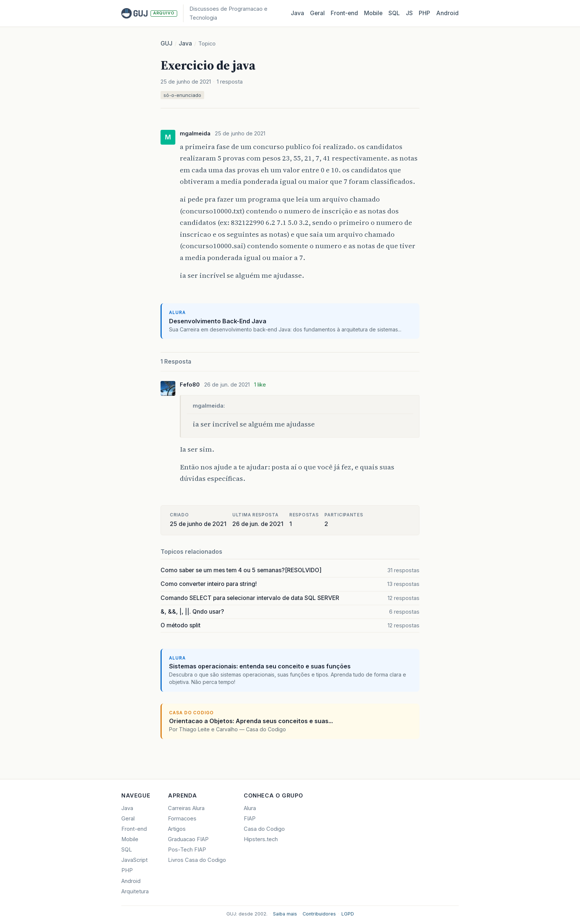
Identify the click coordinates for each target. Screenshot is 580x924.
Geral (317, 13)
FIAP (250, 819)
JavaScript (134, 860)
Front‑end (344, 13)
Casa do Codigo (264, 829)
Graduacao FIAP (188, 839)
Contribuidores (319, 914)
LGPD (348, 914)
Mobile (373, 13)
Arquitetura (135, 891)
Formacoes (182, 819)
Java (297, 13)
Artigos (177, 829)
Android (447, 13)
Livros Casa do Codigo (197, 860)
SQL (394, 13)
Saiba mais (285, 914)
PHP (424, 13)
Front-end (134, 829)
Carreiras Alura (186, 808)
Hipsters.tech (261, 839)
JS (409, 13)
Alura (250, 808)
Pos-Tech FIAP (187, 850)
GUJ (166, 43)
